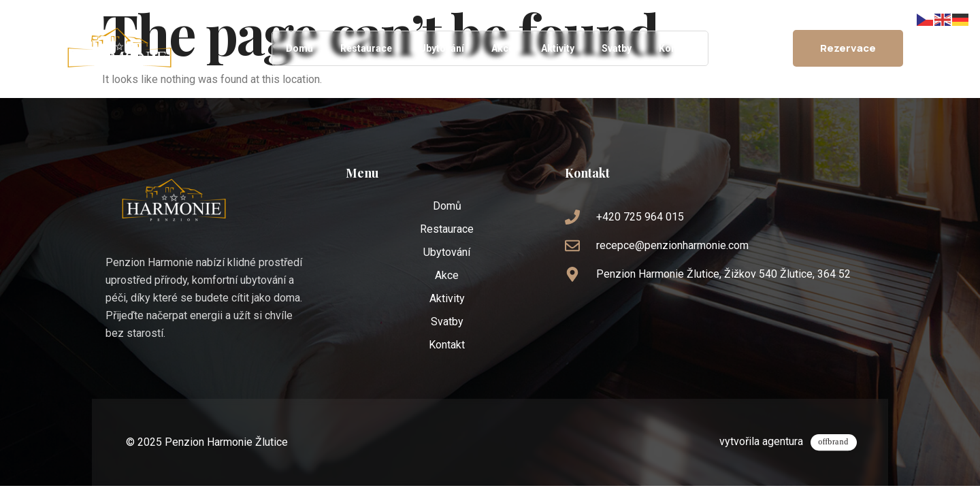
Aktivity (558, 48)
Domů (299, 48)
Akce (503, 48)
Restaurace (366, 48)
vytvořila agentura (770, 437)
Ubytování (442, 48)
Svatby (617, 48)
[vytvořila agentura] (838, 438)
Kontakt (676, 48)
